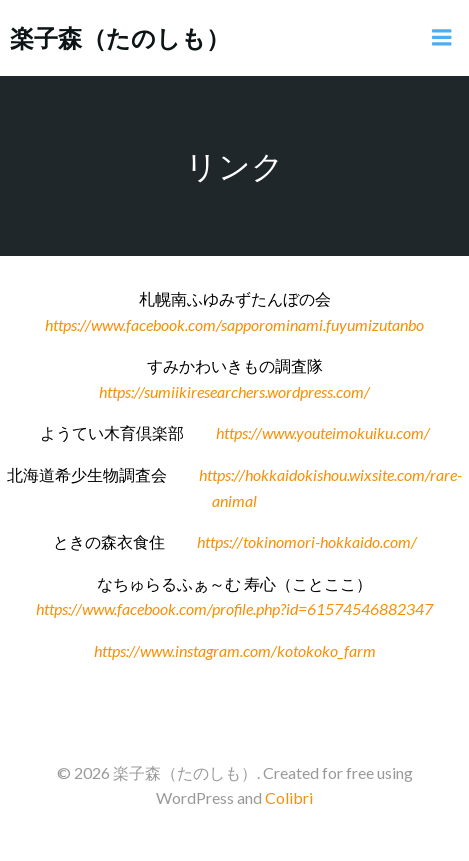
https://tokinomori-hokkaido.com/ (307, 541)
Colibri (289, 797)
